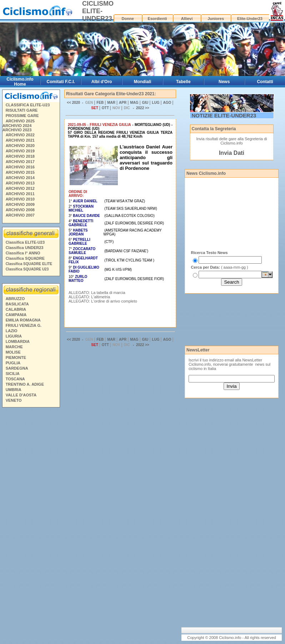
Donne (128, 19)
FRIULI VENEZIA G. (24, 325)
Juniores (216, 19)
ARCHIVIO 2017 (20, 162)
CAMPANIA (16, 315)
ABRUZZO (15, 299)
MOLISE (13, 352)
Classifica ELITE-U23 (25, 242)
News (224, 82)
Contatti (265, 82)
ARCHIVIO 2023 (17, 130)
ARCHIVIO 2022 (20, 135)
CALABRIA (16, 309)
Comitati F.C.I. (61, 82)
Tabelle (183, 82)
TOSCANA (15, 379)
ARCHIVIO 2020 (20, 146)
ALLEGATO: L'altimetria (89, 297)
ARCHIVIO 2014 (20, 178)
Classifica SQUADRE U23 (27, 269)
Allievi (187, 19)
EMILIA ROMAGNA (23, 320)
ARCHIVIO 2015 (20, 172)
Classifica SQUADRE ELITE (29, 264)
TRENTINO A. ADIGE (25, 384)
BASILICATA (17, 304)
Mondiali (143, 82)
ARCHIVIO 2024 (17, 126)
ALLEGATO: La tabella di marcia (97, 293)
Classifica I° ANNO (23, 253)
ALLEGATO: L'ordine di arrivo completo (103, 301)
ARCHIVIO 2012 (20, 188)
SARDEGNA (17, 368)
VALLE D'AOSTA (21, 395)
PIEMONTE (16, 358)
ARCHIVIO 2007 (20, 215)
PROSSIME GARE (22, 116)
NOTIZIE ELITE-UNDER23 (224, 115)
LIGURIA (14, 336)
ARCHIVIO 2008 (20, 210)
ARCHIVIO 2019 (20, 151)
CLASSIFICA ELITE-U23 (28, 105)
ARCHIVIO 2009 (20, 204)
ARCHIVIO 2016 (20, 167)
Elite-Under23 (250, 19)
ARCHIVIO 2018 (20, 156)
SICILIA (13, 374)
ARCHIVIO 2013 (20, 183)
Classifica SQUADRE (25, 258)
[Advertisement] (31, 519)
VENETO (14, 400)
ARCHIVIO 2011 (20, 194)
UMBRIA (14, 390)
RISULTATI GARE (22, 110)
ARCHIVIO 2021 (20, 140)
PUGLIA (13, 363)
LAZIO (12, 331)
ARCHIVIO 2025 (20, 121)
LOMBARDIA (18, 341)
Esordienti (157, 19)
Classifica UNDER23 (25, 248)
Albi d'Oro (102, 82)
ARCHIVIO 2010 (20, 199)
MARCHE (14, 347)
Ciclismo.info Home (20, 82)
